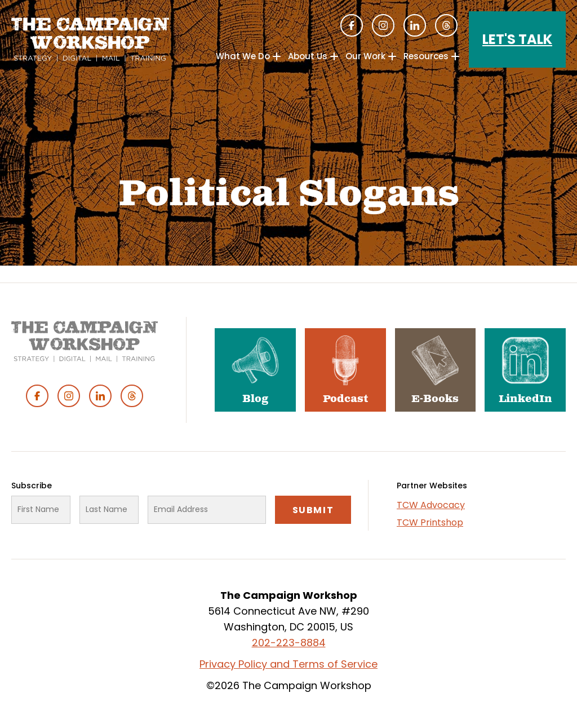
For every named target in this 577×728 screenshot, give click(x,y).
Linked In (415, 25)
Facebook (352, 25)
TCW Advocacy (431, 505)
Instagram (383, 25)
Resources (426, 56)
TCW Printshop (430, 522)
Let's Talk (517, 39)
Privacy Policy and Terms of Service (288, 664)
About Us (308, 56)
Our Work (365, 56)
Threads (446, 25)
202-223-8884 (289, 643)
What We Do (243, 56)
